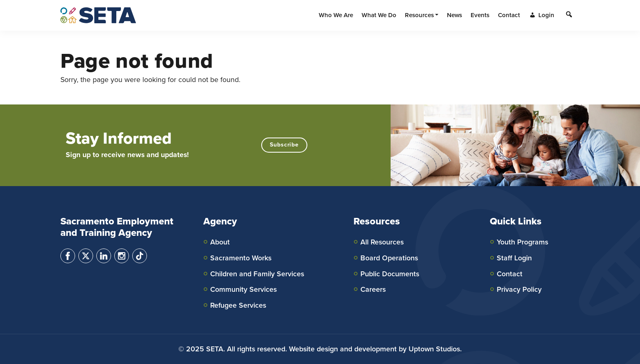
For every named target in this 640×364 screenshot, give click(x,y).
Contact (510, 274)
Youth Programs (522, 242)
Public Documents (390, 274)
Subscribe (284, 145)
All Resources (382, 242)
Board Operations (389, 258)
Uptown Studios (434, 349)
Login (541, 15)
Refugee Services (238, 305)
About (220, 242)
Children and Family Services (257, 274)
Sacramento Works (241, 258)
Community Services (243, 289)
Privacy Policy (519, 289)
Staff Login (514, 258)
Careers (373, 289)
